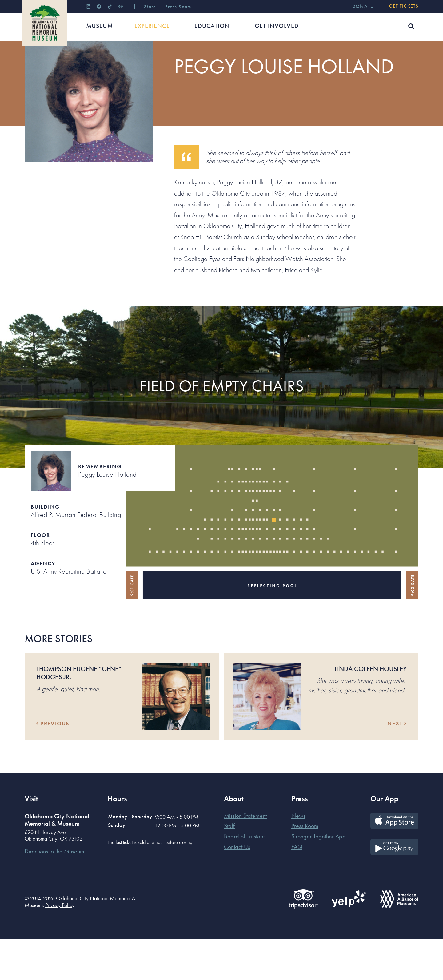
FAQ (297, 887)
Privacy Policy (60, 946)
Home (30, 60)
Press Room (305, 866)
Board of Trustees (245, 877)
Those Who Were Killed (128, 60)
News (298, 856)
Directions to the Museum (54, 892)
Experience (55, 60)
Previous (53, 764)
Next (397, 764)
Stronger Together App (319, 877)
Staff (229, 866)
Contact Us (237, 887)
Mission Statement (245, 856)
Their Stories (85, 60)
